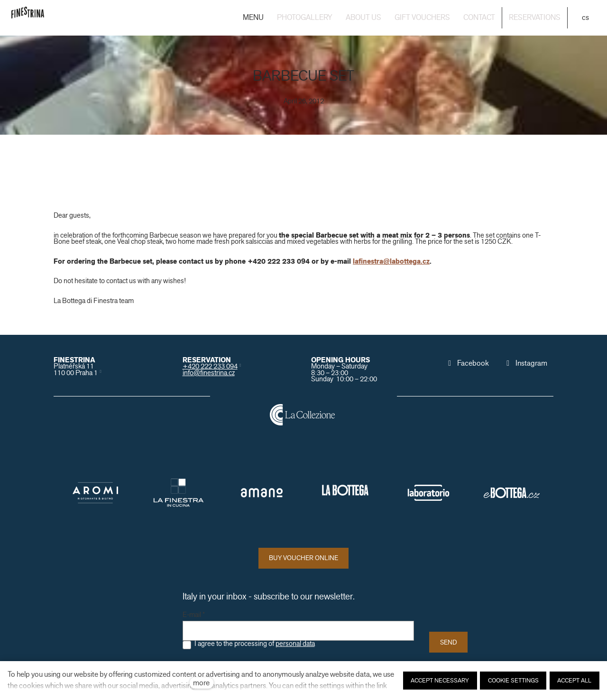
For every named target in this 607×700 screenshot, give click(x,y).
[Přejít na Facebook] (467, 363)
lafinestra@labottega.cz (391, 261)
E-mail (194, 615)
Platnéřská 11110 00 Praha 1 (76, 369)
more (201, 683)
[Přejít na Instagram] (526, 363)
